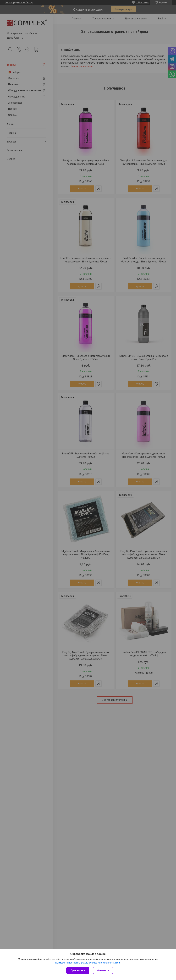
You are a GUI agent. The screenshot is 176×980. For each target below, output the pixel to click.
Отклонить (103, 970)
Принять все (78, 970)
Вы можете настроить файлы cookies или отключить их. (87, 963)
